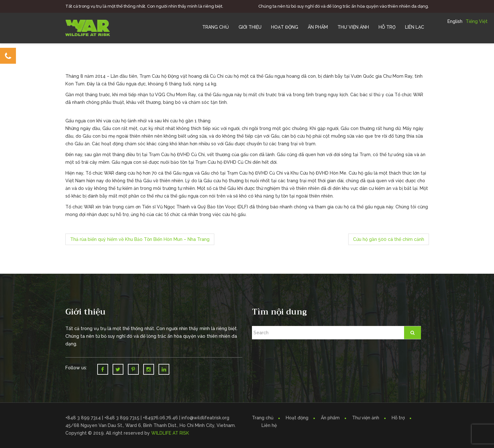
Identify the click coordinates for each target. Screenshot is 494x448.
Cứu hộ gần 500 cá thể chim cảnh (389, 239)
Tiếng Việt (477, 21)
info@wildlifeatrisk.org (205, 418)
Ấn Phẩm (318, 27)
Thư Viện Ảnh (353, 27)
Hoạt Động (285, 27)
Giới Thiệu (250, 27)
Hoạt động (297, 418)
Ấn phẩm (330, 418)
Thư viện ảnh (366, 418)
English (455, 21)
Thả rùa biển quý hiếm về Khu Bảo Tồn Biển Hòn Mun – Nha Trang (140, 239)
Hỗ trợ (387, 27)
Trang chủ (216, 27)
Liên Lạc (415, 27)
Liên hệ (269, 425)
